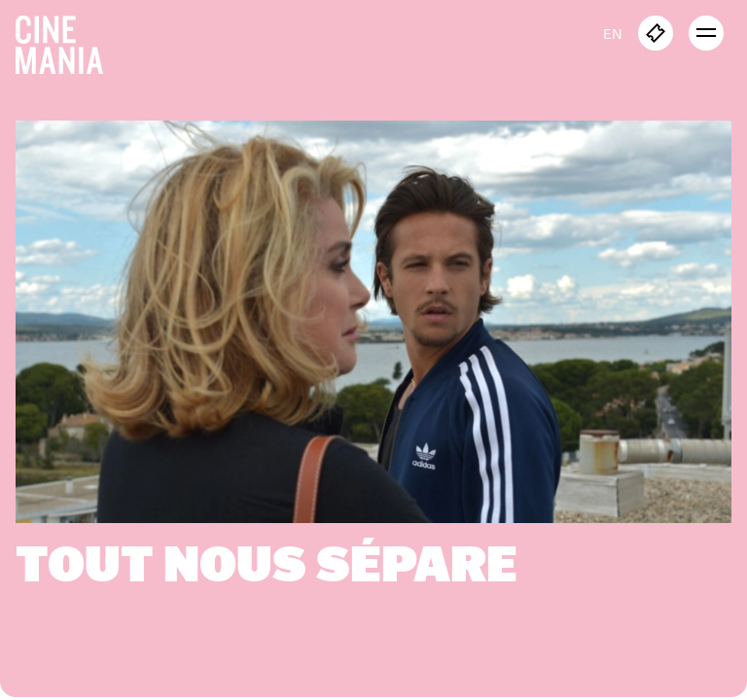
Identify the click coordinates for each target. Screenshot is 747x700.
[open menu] (706, 33)
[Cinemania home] (67, 41)
